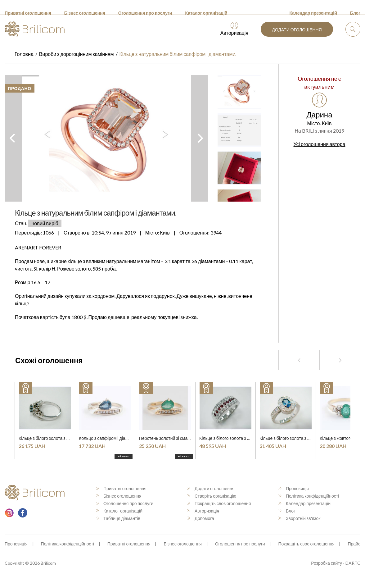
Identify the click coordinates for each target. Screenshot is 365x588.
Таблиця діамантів (118, 518)
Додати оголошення (297, 30)
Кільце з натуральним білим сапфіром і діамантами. (178, 54)
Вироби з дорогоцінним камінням (77, 54)
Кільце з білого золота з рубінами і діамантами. (246, 438)
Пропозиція (294, 488)
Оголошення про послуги (145, 13)
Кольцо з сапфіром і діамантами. (111, 438)
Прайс (354, 544)
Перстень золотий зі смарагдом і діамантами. (184, 438)
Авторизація (234, 29)
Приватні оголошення (28, 13)
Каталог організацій (206, 13)
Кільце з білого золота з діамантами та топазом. (66, 438)
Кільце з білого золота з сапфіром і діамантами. (307, 438)
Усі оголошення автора (320, 144)
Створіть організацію (212, 496)
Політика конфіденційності (309, 496)
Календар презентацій (313, 13)
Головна (24, 54)
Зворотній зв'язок (299, 518)
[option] (106, 138)
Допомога (201, 518)
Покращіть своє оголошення (219, 503)
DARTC (353, 563)
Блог (355, 13)
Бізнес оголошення (85, 13)
